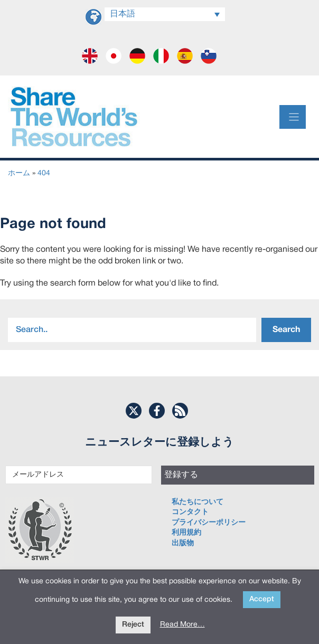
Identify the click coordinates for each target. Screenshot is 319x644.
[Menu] (293, 117)
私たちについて (198, 502)
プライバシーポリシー (209, 523)
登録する (181, 475)
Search (286, 330)
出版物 (183, 543)
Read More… (182, 625)
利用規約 (186, 533)
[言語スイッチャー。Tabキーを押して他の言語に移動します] (165, 14)
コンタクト (190, 512)
